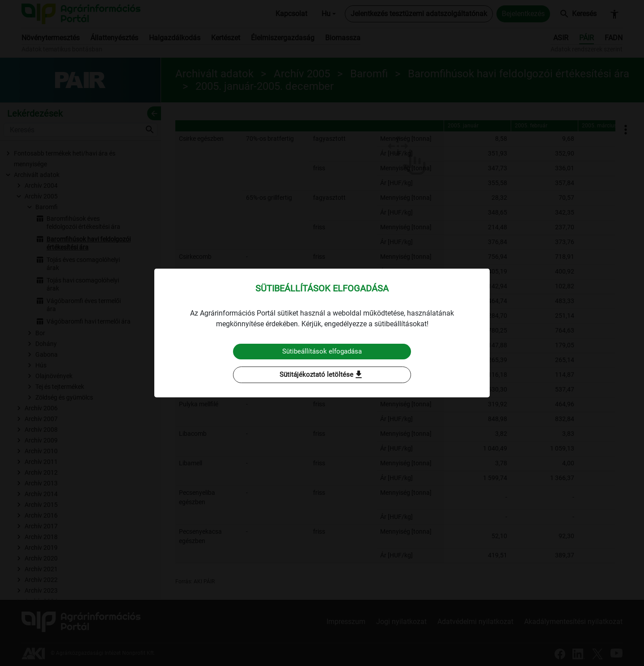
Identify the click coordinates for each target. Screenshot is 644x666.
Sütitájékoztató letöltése (322, 375)
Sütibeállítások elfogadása (322, 351)
